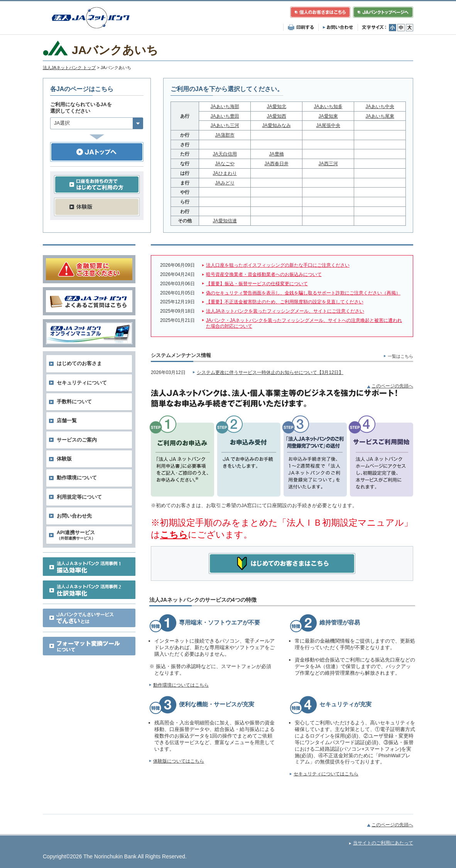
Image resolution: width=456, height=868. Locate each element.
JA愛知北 (276, 107)
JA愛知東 (328, 116)
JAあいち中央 (380, 107)
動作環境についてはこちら (181, 685)
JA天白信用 (225, 154)
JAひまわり (225, 173)
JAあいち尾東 (380, 116)
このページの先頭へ (392, 386)
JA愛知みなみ (276, 125)
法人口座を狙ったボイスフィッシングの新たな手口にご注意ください (278, 265)
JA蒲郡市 (225, 135)
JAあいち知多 (328, 107)
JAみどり (225, 183)
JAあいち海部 (225, 107)
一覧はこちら (400, 356)
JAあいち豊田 (225, 116)
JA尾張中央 (328, 125)
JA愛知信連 (225, 221)
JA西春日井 (276, 164)
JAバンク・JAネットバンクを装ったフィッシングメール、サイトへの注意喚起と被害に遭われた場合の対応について (304, 323)
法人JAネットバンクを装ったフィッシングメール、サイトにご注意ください (285, 311)
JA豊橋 (276, 154)
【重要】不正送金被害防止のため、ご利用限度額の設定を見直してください (285, 302)
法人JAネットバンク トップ (69, 68)
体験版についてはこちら (179, 761)
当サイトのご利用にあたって (383, 843)
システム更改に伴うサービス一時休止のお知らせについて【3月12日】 (270, 372)
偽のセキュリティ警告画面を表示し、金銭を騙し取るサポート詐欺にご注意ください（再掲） (303, 293)
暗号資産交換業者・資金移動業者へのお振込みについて (264, 274)
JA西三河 (328, 164)
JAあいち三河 (225, 125)
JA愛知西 (276, 116)
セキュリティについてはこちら (326, 774)
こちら (174, 535)
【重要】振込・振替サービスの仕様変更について (257, 284)
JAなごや (225, 164)
